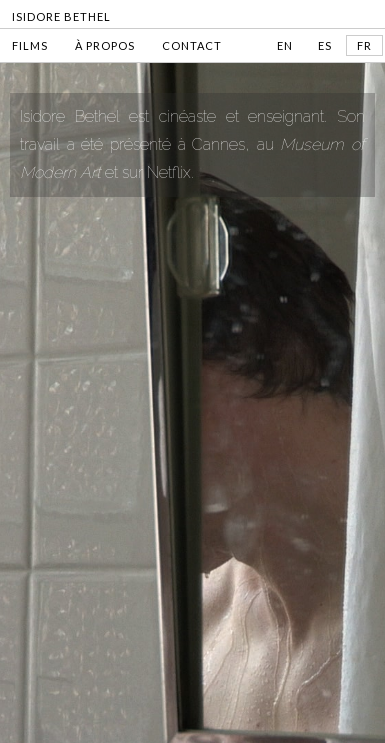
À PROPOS (105, 45)
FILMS (30, 45)
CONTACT (192, 45)
